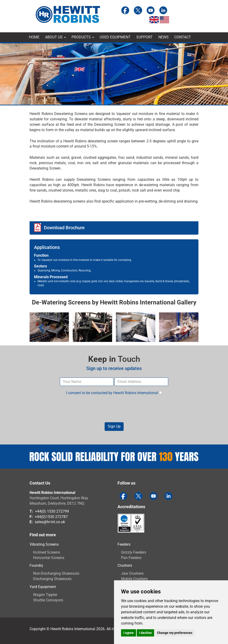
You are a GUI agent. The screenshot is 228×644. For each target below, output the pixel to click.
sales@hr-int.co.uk (50, 522)
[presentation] (114, 409)
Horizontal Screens (49, 558)
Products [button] (83, 37)
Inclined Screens (47, 552)
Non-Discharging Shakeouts (56, 573)
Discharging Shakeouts (52, 579)
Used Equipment (115, 37)
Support (144, 37)
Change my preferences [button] (175, 633)
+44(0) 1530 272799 (52, 511)
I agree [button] (129, 633)
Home (34, 37)
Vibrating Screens (44, 544)
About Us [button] (55, 37)
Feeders (124, 544)
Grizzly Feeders (134, 552)
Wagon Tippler (45, 595)
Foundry (36, 565)
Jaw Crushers (132, 573)
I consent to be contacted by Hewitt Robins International (114, 393)
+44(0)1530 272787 (51, 517)
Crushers (125, 565)
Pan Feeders (131, 558)
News (163, 37)
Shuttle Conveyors (48, 600)
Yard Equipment (43, 587)
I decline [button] (145, 633)
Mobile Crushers (134, 579)
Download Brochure (64, 228)
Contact (183, 37)
